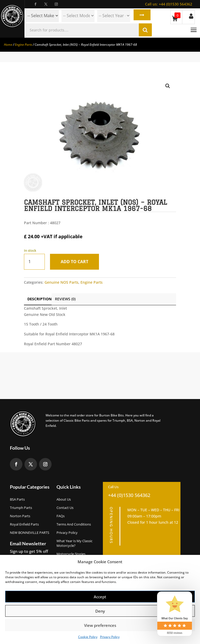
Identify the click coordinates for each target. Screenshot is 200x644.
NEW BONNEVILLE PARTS (30, 533)
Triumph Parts (21, 508)
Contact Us (65, 508)
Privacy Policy (110, 637)
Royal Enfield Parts (24, 524)
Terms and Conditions (74, 524)
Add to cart (76, 262)
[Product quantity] (34, 262)
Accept (100, 597)
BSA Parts (17, 499)
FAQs (61, 516)
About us (64, 499)
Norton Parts (20, 516)
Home (8, 45)
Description (39, 299)
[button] (168, 86)
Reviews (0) (65, 299)
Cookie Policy (88, 637)
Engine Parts (23, 45)
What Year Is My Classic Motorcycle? (74, 543)
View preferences (100, 625)
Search (141, 16)
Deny (100, 611)
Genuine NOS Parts (61, 282)
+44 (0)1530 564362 (169, 4)
